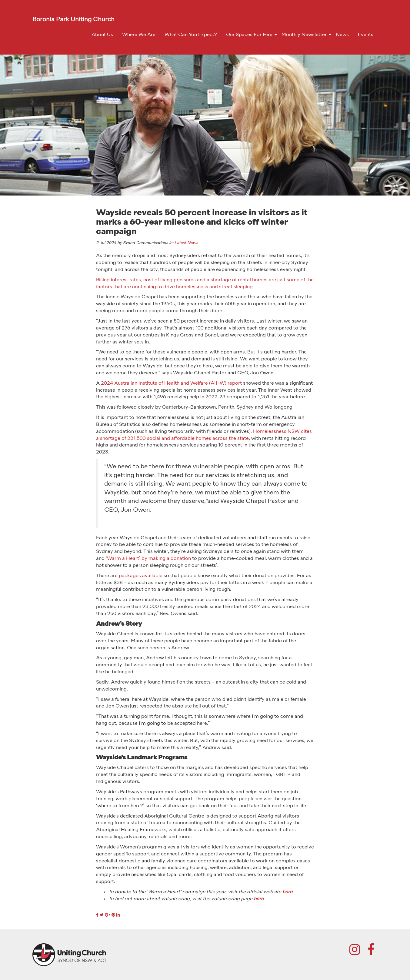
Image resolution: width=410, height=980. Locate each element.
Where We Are (139, 35)
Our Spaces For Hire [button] (249, 35)
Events (366, 35)
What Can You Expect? (191, 35)
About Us (102, 35)
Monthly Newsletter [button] (304, 35)
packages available (141, 576)
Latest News (186, 243)
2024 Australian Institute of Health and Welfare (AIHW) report (171, 383)
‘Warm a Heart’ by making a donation (148, 559)
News (342, 35)
